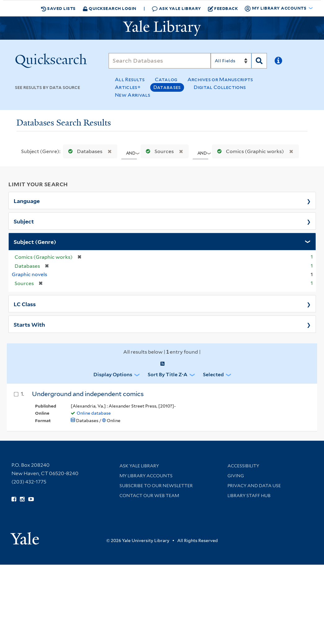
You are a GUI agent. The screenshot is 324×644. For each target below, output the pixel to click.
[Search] (160, 61)
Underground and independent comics (88, 394)
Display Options (113, 375)
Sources (158, 151)
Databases (167, 87)
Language (27, 201)
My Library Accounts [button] (276, 8)
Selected (213, 375)
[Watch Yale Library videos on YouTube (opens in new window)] (31, 499)
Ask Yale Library (176, 9)
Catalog (166, 79)
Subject (24, 221)
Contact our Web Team (149, 496)
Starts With (29, 324)
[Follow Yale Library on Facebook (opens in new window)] (14, 499)
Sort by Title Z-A (168, 375)
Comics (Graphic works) (249, 151)
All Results (130, 79)
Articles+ (128, 87)
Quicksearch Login (110, 8)
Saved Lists (58, 8)
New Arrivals (133, 95)
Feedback (223, 8)
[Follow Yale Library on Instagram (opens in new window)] (22, 499)
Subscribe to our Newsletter (156, 486)
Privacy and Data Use (254, 486)
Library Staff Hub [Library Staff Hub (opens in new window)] (249, 496)
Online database (94, 413)
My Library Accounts (146, 476)
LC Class (25, 304)
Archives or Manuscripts (220, 79)
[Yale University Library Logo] (162, 28)
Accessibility (243, 466)
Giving (236, 476)
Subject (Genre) (35, 241)
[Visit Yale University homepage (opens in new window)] (25, 536)
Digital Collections (220, 87)
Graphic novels (29, 274)
